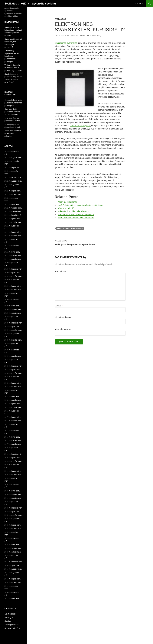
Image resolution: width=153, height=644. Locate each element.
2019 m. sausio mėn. (13, 356)
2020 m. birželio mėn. (13, 290)
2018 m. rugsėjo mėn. (13, 373)
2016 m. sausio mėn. (13, 498)
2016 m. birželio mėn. (13, 475)
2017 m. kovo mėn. (12, 437)
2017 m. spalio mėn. (13, 404)
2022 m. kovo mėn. (12, 204)
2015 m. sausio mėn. (13, 552)
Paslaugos (60, 19)
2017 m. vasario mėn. (13, 441)
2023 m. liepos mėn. (13, 168)
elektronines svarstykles (70, 228)
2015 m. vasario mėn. (13, 548)
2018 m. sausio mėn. (13, 400)
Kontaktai (139, 4)
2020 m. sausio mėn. (13, 313)
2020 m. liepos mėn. (13, 286)
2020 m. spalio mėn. (13, 273)
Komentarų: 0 (96, 35)
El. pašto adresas (64, 317)
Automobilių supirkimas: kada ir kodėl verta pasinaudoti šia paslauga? (12, 56)
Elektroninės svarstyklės (66, 43)
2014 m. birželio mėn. (13, 582)
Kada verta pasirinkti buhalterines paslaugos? (13, 103)
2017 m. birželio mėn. (13, 421)
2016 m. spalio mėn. (13, 458)
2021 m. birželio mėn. (13, 236)
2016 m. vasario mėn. (13, 494)
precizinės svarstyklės (80, 126)
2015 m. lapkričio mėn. (14, 508)
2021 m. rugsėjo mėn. (13, 222)
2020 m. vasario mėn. (13, 309)
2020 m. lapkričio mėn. (14, 269)
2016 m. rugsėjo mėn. (13, 461)
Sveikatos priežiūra (12, 628)
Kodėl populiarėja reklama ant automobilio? (12, 112)
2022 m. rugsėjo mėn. (13, 181)
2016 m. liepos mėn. (13, 471)
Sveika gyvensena (12, 625)
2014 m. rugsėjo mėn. (13, 569)
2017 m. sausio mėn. (13, 444)
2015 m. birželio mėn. (13, 529)
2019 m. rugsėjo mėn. (13, 330)
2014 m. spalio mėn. (13, 565)
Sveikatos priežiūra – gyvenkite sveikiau (30, 4)
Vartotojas (79, 35)
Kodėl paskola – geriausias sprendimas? (90, 242)
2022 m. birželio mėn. (13, 194)
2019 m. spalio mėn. (13, 326)
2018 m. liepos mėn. (13, 383)
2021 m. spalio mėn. (13, 219)
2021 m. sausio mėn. (13, 259)
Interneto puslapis (63, 329)
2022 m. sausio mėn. (13, 212)
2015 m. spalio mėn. (13, 512)
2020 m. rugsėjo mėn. (13, 276)
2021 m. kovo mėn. (12, 252)
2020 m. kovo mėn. (12, 306)
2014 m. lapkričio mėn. (14, 562)
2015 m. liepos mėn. (13, 525)
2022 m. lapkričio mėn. (14, 177)
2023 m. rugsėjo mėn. (13, 158)
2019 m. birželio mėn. (13, 340)
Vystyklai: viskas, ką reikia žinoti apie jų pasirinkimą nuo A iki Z (13, 68)
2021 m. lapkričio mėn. (14, 215)
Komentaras (61, 271)
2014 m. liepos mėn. (13, 579)
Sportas (8, 621)
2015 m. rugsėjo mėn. (13, 515)
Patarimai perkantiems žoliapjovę (13, 133)
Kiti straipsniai (10, 614)
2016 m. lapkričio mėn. (14, 454)
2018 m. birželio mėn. (13, 387)
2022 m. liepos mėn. (13, 191)
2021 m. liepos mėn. (13, 232)
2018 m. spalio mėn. (13, 370)
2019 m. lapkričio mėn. (14, 323)
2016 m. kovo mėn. (12, 491)
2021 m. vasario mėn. (13, 256)
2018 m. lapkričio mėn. (14, 366)
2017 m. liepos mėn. (13, 417)
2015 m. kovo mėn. (12, 545)
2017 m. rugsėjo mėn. (13, 407)
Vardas (59, 306)
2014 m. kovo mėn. (12, 599)
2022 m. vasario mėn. (13, 208)
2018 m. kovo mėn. (12, 397)
